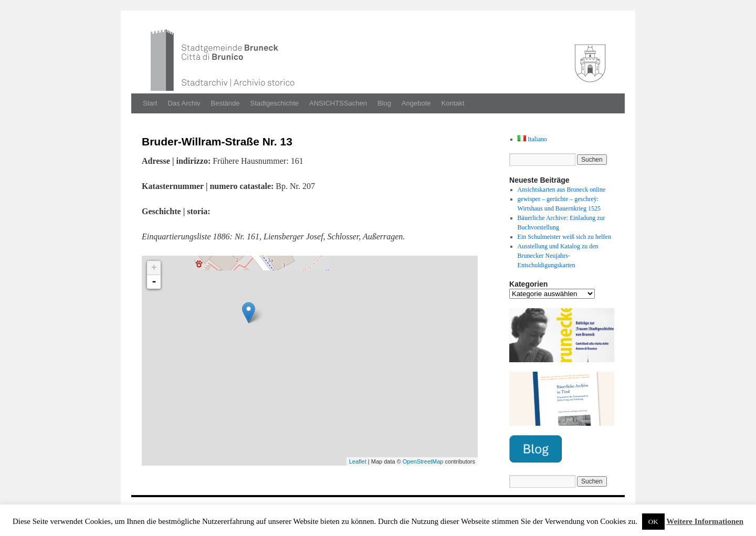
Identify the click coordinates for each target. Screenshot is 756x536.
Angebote (416, 103)
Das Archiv (184, 103)
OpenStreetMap (423, 461)
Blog (384, 103)
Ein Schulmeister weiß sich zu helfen (564, 237)
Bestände (225, 103)
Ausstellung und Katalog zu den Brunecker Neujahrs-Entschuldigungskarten (558, 256)
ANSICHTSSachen (338, 103)
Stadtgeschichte (275, 103)
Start (150, 103)
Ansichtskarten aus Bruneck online (562, 190)
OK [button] (653, 522)
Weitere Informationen (705, 521)
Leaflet (358, 461)
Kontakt (453, 103)
